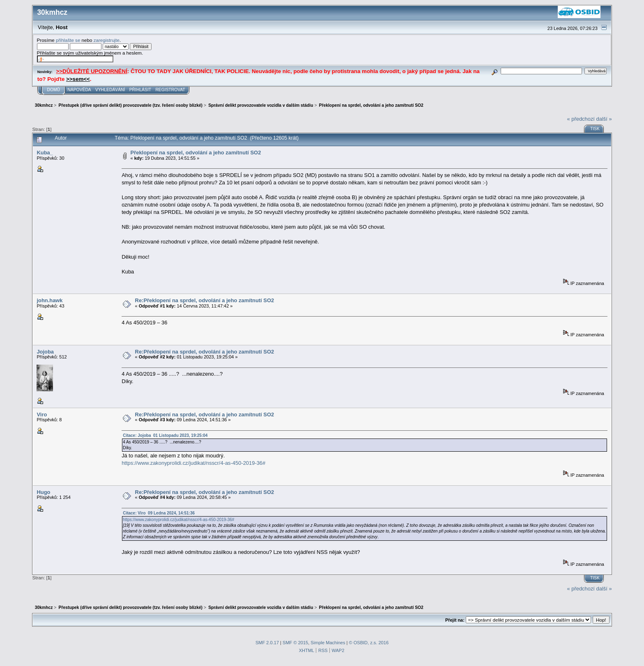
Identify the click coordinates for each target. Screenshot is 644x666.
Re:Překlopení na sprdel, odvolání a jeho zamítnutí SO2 (205, 300)
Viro (42, 415)
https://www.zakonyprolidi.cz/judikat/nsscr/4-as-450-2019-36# (193, 463)
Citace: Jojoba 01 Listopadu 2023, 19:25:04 (165, 435)
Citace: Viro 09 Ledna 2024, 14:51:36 (159, 513)
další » (604, 119)
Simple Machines (328, 643)
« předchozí (581, 119)
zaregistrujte (107, 40)
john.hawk (49, 300)
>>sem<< (78, 79)
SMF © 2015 (295, 643)
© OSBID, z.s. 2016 (369, 643)
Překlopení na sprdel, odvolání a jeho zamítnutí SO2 (196, 153)
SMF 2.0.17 (267, 643)
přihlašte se (68, 40)
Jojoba (45, 352)
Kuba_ (45, 153)
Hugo (43, 492)
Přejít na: (455, 620)
